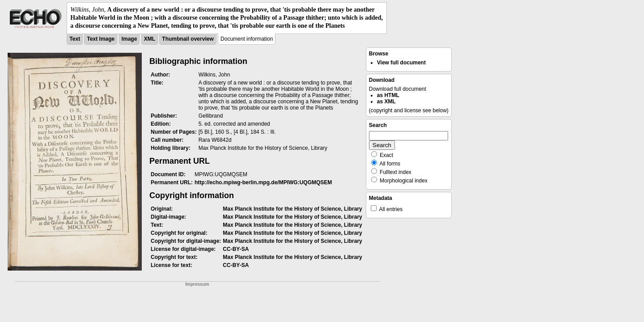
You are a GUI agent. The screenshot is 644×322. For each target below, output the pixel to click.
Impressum (197, 284)
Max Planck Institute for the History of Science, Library (292, 209)
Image (129, 39)
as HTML (388, 95)
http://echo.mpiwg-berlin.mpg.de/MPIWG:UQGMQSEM (263, 182)
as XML (386, 102)
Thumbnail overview (188, 39)
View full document (401, 63)
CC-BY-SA (236, 249)
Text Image (101, 39)
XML (150, 39)
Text (75, 39)
